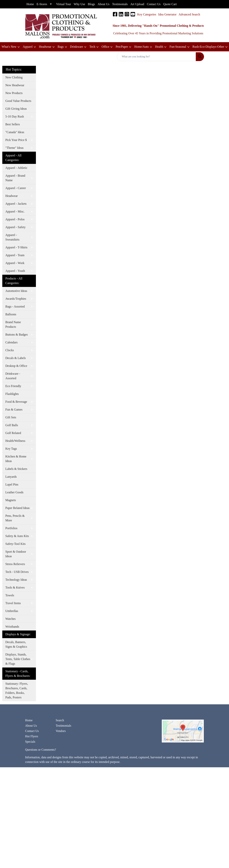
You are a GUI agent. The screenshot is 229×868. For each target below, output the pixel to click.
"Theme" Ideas (14, 148)
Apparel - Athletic (16, 168)
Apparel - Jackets (16, 204)
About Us (31, 726)
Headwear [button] (45, 47)
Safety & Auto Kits (17, 536)
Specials (30, 742)
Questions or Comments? (41, 750)
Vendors (61, 731)
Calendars (11, 342)
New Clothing (14, 77)
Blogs (91, 4)
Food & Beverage (16, 402)
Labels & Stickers (16, 469)
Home (29, 720)
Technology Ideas (16, 580)
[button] (107, 47)
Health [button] (159, 47)
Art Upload (137, 4)
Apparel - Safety (15, 227)
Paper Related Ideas (17, 508)
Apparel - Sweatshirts (12, 237)
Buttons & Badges (17, 335)
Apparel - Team (15, 255)
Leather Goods (14, 492)
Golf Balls (12, 425)
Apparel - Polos (15, 219)
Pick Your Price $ (16, 140)
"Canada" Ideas (15, 132)
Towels (10, 595)
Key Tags (11, 449)
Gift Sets (11, 417)
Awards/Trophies (16, 299)
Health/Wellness (15, 441)
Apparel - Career (16, 188)
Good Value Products (18, 101)
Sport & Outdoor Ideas (16, 554)
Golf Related (13, 433)
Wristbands (12, 627)
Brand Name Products (13, 324)
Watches (11, 619)
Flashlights (12, 394)
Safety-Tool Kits (15, 544)
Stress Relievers (15, 564)
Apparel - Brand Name (15, 178)
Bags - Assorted (15, 306)
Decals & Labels (16, 358)
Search (60, 720)
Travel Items (13, 603)
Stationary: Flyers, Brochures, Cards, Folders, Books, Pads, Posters (17, 690)
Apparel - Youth (15, 271)
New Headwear (15, 85)
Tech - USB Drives (17, 572)
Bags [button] (61, 47)
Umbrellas (12, 611)
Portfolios (11, 528)
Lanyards (11, 477)
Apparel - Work (15, 263)
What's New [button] (9, 47)
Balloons (11, 314)
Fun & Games (14, 409)
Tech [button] (92, 47)
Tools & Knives (15, 587)
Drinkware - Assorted (13, 376)
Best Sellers (13, 124)
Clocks (10, 350)
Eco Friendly (13, 386)
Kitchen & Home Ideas (16, 459)
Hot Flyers (32, 736)
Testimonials (63, 726)
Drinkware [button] (77, 47)
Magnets (11, 500)
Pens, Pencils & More (15, 518)
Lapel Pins (12, 484)
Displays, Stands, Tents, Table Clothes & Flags (18, 659)
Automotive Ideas (16, 291)
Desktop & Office (16, 366)
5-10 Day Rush (15, 116)
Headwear (12, 196)
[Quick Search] (156, 57)
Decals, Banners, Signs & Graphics (16, 644)
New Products (14, 93)
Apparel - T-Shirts (16, 247)
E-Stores (42, 4)
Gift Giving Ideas (16, 109)
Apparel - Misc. (15, 211)
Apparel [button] (28, 47)
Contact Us (32, 731)
